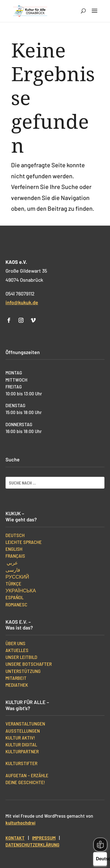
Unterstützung (23, 671)
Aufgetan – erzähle (27, 775)
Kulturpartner (22, 751)
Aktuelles (17, 650)
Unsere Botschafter (29, 664)
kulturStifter (21, 763)
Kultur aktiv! (20, 738)
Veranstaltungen (25, 724)
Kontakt (15, 838)
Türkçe (13, 584)
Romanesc (16, 604)
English (14, 549)
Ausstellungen (23, 731)
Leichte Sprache (24, 542)
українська (21, 590)
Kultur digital (21, 744)
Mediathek (17, 685)
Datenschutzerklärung (32, 845)
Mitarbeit (16, 678)
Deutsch (15, 535)
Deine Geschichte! (25, 782)
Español (15, 597)
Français (15, 556)
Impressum (44, 838)
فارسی (13, 570)
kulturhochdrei (20, 823)
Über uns (15, 643)
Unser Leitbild (21, 657)
